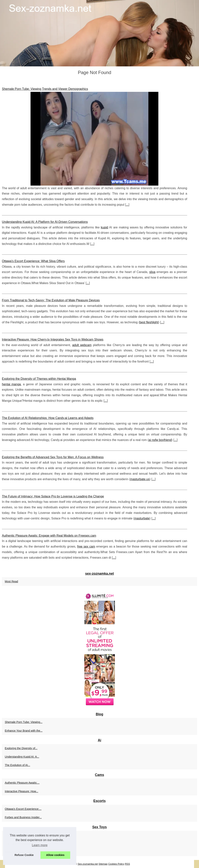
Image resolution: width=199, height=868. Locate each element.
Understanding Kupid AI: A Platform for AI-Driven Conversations (45, 222)
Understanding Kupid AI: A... (22, 757)
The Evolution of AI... (17, 765)
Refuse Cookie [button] (24, 855)
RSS (127, 864)
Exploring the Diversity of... (21, 748)
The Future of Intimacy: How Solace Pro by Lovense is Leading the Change (53, 496)
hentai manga (11, 384)
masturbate (142, 518)
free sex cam (86, 546)
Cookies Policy (116, 864)
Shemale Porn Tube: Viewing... (24, 722)
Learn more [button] (40, 845)
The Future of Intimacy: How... (23, 844)
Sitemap (103, 864)
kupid (104, 227)
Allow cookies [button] (55, 855)
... (127, 205)
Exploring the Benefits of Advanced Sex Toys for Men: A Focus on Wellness (53, 457)
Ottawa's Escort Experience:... (23, 809)
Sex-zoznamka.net (88, 864)
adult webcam (82, 345)
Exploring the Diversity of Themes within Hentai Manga (39, 379)
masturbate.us (140, 479)
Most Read (11, 581)
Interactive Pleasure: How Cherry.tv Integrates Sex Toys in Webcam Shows (53, 339)
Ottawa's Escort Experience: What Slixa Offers (33, 261)
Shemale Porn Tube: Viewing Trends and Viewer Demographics (45, 89)
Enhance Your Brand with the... (24, 731)
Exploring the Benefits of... (21, 852)
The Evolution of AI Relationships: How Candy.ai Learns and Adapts (48, 418)
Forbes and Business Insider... (23, 817)
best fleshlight (149, 322)
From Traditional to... (17, 835)
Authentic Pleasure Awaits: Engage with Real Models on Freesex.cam (49, 536)
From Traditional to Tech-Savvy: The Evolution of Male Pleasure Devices (51, 300)
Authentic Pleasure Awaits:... (22, 783)
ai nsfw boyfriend (160, 440)
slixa (152, 272)
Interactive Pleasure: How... (21, 791)
